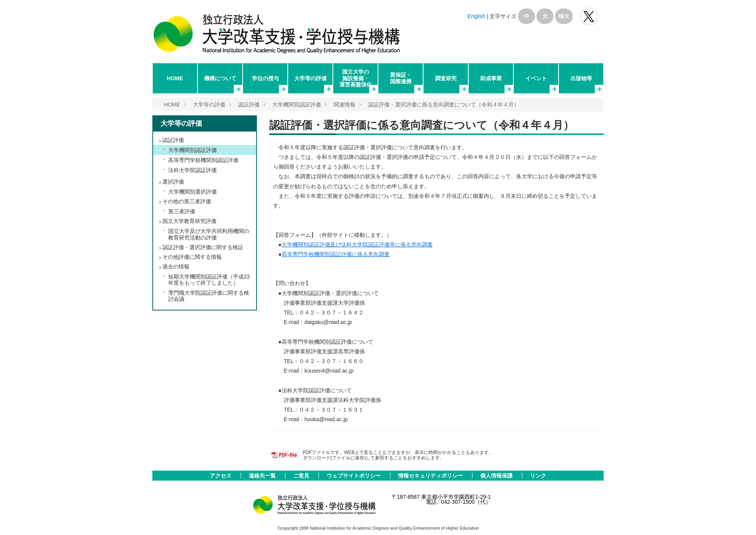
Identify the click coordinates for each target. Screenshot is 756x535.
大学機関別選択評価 (192, 192)
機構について (220, 78)
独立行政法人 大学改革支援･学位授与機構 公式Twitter (589, 17)
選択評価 (173, 182)
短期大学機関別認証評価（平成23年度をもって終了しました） (209, 280)
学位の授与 (265, 78)
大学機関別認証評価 (297, 105)
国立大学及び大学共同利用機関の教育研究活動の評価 (209, 234)
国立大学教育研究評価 (189, 221)
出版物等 (581, 78)
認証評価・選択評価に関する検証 (203, 247)
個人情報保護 (497, 476)
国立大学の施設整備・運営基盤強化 (356, 78)
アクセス (221, 476)
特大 (564, 16)
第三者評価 (182, 211)
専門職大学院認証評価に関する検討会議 (209, 296)
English (476, 16)
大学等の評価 (310, 78)
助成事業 (491, 78)
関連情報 (344, 105)
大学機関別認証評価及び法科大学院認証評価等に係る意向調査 (357, 245)
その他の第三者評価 (187, 201)
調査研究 (446, 78)
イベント (536, 78)
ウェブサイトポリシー (354, 476)
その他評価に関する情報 (192, 257)
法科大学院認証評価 (192, 170)
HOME (175, 78)
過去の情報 (176, 267)
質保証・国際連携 (401, 78)
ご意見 (302, 476)
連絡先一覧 (263, 476)
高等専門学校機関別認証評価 (203, 160)
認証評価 (249, 105)
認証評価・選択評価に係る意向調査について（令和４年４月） (444, 105)
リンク (538, 476)
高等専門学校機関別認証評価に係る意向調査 (336, 254)
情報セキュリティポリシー (431, 476)
